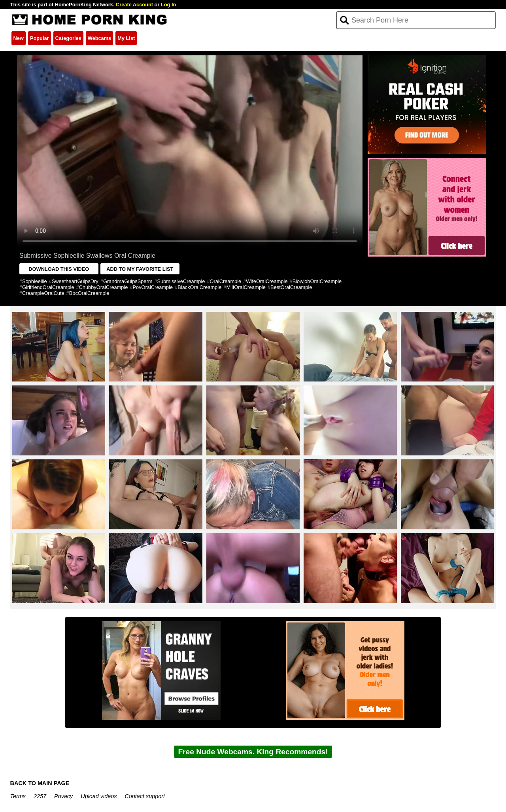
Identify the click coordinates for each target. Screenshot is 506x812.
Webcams (100, 38)
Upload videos (99, 796)
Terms (18, 796)
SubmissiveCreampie (181, 281)
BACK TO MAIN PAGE (40, 783)
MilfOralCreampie (246, 287)
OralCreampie (226, 281)
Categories (68, 38)
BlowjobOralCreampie (317, 281)
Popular (40, 38)
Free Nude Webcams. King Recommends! (253, 752)
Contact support (145, 796)
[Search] (416, 20)
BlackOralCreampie (199, 287)
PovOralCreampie (153, 287)
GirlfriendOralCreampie (48, 287)
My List (126, 38)
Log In (168, 5)
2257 (40, 796)
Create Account (134, 5)
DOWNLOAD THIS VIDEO (59, 269)
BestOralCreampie (291, 287)
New (19, 38)
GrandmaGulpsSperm (128, 281)
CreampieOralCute (43, 293)
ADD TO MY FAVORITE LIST (140, 269)
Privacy (63, 796)
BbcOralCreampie (89, 293)
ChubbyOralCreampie (104, 287)
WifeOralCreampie (267, 281)
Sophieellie (35, 281)
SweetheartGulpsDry (75, 281)
